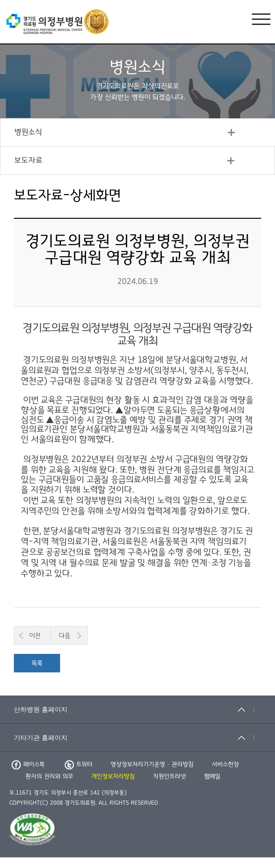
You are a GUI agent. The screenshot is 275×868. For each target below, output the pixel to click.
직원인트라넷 (169, 776)
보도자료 (28, 160)
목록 (37, 663)
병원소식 (28, 132)
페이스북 (28, 764)
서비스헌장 (225, 764)
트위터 (79, 764)
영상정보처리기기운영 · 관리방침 (152, 764)
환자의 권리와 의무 (49, 776)
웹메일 (212, 776)
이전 (35, 636)
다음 (64, 636)
